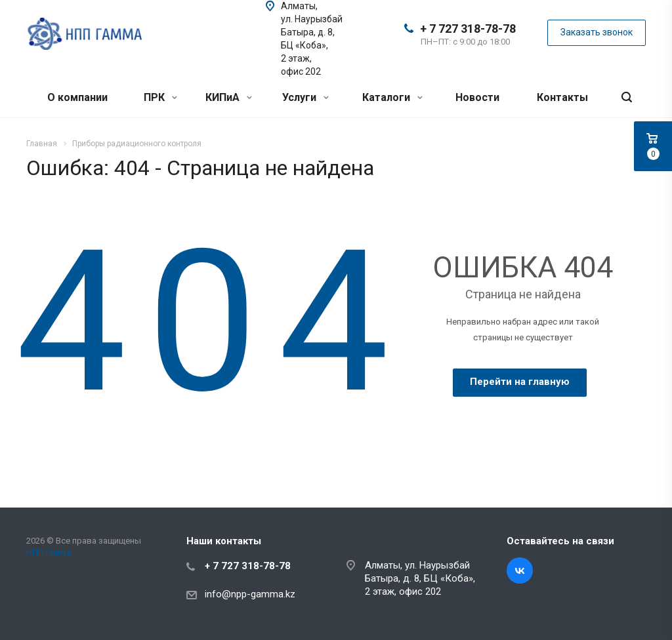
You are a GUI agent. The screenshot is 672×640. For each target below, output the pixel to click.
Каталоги (392, 97)
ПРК (160, 97)
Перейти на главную (520, 382)
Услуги (305, 97)
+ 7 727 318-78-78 (468, 29)
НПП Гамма (49, 552)
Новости (477, 97)
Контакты (562, 97)
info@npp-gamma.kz (250, 594)
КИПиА (229, 97)
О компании (77, 97)
